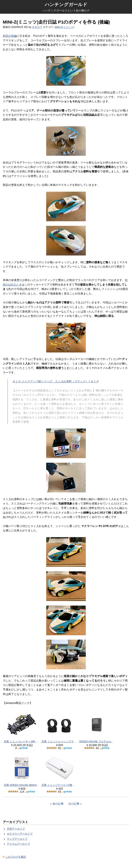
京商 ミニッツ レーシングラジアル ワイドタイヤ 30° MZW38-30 (59, 741)
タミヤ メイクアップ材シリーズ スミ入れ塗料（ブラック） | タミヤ (55, 381)
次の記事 (74, 804)
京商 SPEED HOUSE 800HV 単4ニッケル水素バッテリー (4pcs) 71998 (22, 785)
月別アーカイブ (16, 829)
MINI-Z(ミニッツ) (65, 27)
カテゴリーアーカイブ (20, 834)
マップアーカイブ (17, 839)
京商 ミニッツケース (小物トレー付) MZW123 (59, 785)
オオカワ (37, 27)
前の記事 (58, 804)
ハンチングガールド (66, 5)
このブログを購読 (16, 857)
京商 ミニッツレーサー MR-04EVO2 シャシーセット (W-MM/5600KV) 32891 (22, 741)
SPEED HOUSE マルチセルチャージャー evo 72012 (97, 741)
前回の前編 (10, 36)
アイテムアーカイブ (18, 844)
